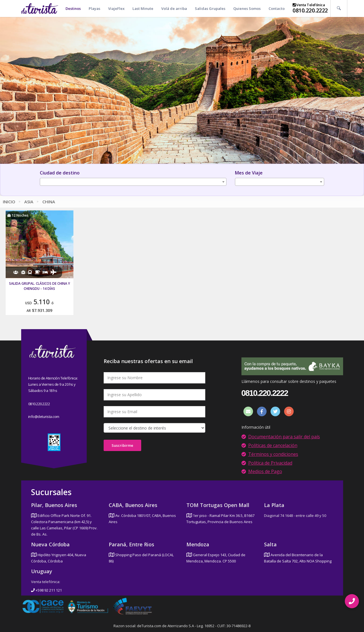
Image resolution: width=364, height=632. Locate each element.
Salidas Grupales (210, 8)
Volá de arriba (174, 8)
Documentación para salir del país (284, 437)
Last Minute (143, 8)
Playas (94, 8)
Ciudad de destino (60, 173)
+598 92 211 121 (46, 590)
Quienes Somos (247, 8)
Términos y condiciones (273, 454)
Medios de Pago (265, 471)
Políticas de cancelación (273, 445)
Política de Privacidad (270, 463)
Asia (29, 202)
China (49, 202)
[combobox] (133, 182)
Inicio (9, 202)
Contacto (277, 8)
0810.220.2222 (310, 10)
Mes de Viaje (249, 173)
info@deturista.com (44, 417)
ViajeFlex (116, 8)
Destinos (73, 8)
